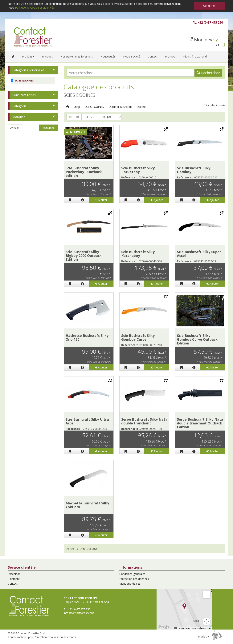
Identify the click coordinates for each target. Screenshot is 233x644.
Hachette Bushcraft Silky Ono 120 (87, 337)
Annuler (15, 128)
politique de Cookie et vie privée (35, 8)
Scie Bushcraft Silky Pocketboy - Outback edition (84, 172)
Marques (19, 117)
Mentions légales (130, 584)
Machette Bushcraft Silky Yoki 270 (87, 505)
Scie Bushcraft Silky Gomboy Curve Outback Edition (197, 339)
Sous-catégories (24, 95)
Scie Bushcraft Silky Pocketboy (138, 170)
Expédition (14, 574)
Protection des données (134, 579)
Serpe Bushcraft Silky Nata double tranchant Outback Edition (200, 423)
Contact (13, 584)
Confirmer (209, 6)
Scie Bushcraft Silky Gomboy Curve (138, 337)
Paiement (14, 579)
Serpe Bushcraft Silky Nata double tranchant (144, 421)
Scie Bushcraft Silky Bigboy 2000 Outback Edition (84, 256)
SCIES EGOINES (94, 107)
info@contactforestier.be (79, 613)
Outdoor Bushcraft (120, 107)
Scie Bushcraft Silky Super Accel (199, 254)
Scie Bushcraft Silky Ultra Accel (87, 421)
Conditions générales (132, 574)
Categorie (19, 106)
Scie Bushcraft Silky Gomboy (194, 170)
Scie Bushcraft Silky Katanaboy (138, 254)
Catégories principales (28, 70)
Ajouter (101, 200)
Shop (77, 107)
